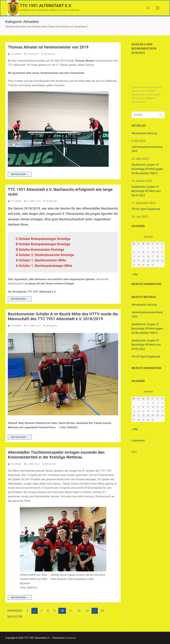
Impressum (138, 440)
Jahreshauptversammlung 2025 (147, 149)
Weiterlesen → (20, 174)
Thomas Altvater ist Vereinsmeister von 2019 (48, 47)
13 (87, 611)
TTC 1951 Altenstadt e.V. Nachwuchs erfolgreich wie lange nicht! (60, 192)
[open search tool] (148, 8)
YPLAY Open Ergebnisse (146, 209)
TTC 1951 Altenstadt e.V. (46, 6)
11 (70, 611)
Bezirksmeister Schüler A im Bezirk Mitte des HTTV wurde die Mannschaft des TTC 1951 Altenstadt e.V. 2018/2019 (63, 316)
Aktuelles (48, 54)
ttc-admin (15, 54)
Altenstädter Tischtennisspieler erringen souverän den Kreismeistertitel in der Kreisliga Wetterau (56, 455)
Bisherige (15, 611)
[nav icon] (158, 8)
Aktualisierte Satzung (144, 133)
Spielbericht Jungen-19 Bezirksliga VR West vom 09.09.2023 (146, 191)
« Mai (135, 274)
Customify (70, 638)
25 (102, 611)
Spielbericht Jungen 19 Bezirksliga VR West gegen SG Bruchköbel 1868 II (147, 169)
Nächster (15, 617)
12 (79, 611)
